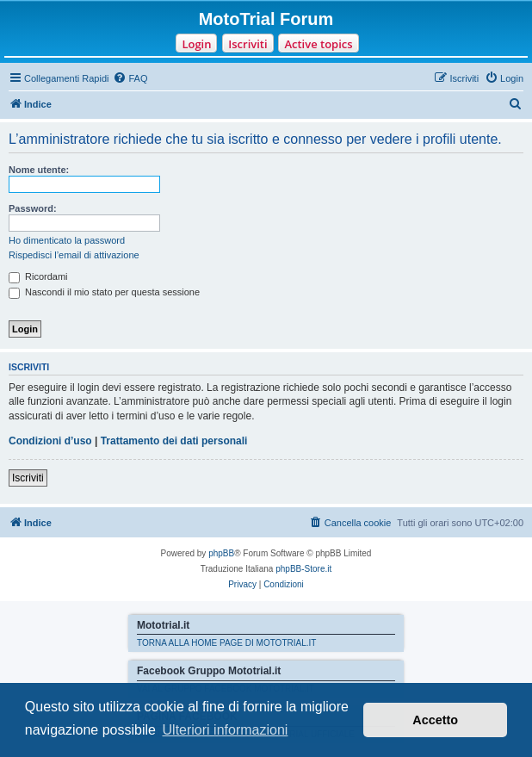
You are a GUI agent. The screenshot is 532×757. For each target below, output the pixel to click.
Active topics (318, 44)
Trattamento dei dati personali (174, 441)
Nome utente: (39, 170)
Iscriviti (247, 44)
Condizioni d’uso (50, 441)
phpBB (221, 553)
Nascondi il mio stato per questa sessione (104, 292)
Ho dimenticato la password (67, 240)
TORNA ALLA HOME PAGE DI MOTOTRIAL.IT (226, 643)
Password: (33, 208)
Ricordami (38, 276)
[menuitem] (130, 78)
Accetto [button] (435, 720)
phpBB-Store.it (303, 569)
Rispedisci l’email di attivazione (74, 255)
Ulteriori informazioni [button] (226, 730)
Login (196, 44)
